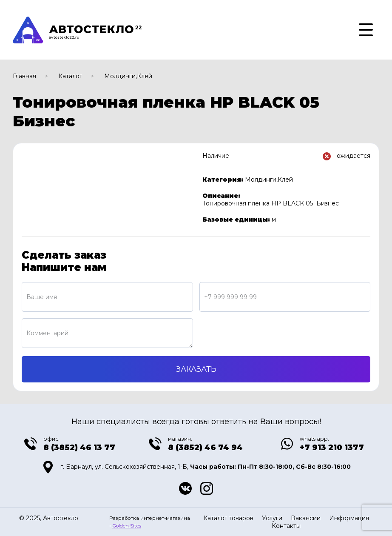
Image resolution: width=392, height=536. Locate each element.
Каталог (70, 76)
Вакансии (306, 518)
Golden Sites (127, 526)
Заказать (196, 369)
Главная (24, 76)
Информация (349, 518)
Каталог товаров (228, 518)
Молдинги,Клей (128, 76)
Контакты (286, 526)
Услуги (272, 518)
